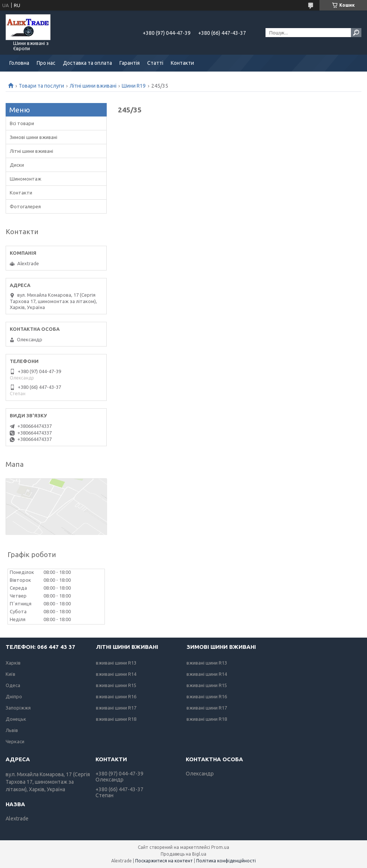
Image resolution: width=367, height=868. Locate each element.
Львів (12, 730)
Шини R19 (134, 86)
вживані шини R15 (116, 685)
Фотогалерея (25, 206)
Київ (10, 674)
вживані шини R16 (116, 696)
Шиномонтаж (25, 179)
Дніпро (14, 696)
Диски (17, 165)
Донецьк (16, 719)
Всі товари (22, 123)
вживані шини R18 (116, 719)
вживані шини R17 (116, 708)
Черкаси (15, 741)
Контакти (182, 63)
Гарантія (130, 63)
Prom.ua (220, 847)
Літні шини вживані (93, 86)
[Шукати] (356, 33)
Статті (155, 63)
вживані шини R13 (116, 663)
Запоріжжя (18, 708)
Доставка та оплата (87, 63)
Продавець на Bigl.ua (183, 854)
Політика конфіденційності (226, 861)
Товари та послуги (41, 86)
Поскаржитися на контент (164, 861)
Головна (19, 63)
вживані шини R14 (116, 674)
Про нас (46, 63)
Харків (13, 663)
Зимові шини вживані (34, 137)
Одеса (13, 685)
